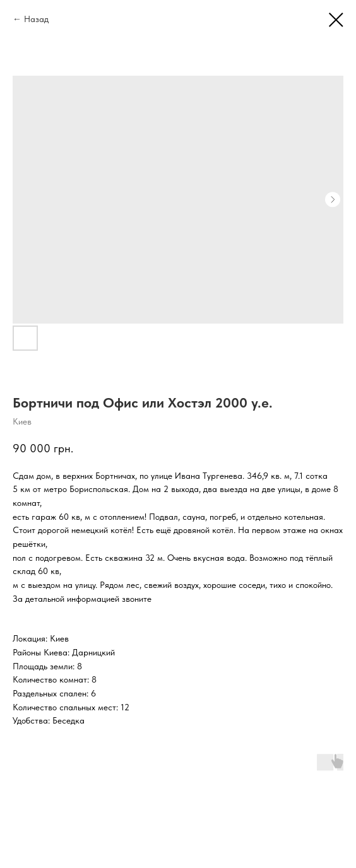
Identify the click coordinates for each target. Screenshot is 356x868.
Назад (36, 19)
